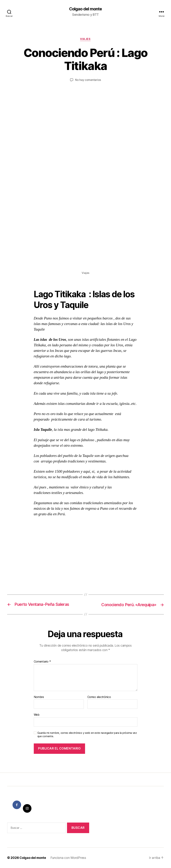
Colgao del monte (85, 9)
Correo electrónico (99, 697)
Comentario (42, 662)
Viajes (85, 39)
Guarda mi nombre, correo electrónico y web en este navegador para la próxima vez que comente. (87, 735)
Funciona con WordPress (69, 858)
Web (37, 715)
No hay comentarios (88, 80)
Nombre (39, 697)
